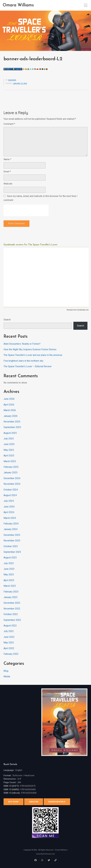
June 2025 (9, 444)
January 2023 (11, 597)
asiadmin (12, 80)
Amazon (34, 802)
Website (8, 184)
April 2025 (9, 456)
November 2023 (12, 541)
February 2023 (11, 592)
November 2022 (12, 609)
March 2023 (10, 586)
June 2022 (9, 637)
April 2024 (9, 512)
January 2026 (11, 416)
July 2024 (9, 501)
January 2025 (11, 473)
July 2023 (9, 563)
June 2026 (9, 399)
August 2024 (10, 495)
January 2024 (11, 529)
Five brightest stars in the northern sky (23, 361)
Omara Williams (18, 5)
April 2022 (9, 648)
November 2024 (12, 484)
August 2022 (10, 626)
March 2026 (10, 410)
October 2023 (11, 546)
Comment (9, 124)
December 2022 (12, 603)
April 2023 (9, 580)
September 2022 (12, 620)
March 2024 (10, 518)
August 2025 (10, 433)
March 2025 (10, 461)
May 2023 (9, 575)
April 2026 (9, 405)
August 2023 (10, 558)
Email (7, 172)
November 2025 (12, 422)
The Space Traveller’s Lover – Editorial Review (28, 366)
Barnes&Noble (57, 802)
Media (7, 676)
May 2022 (9, 643)
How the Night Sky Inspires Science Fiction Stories (30, 349)
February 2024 (11, 524)
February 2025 (11, 467)
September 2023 (12, 552)
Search (7, 320)
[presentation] (26, 210)
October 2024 (11, 490)
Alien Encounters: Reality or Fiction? (22, 344)
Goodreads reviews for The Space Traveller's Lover (30, 245)
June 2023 (9, 569)
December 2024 (12, 478)
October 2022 (11, 614)
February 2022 (11, 654)
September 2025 (12, 427)
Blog (6, 671)
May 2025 (9, 450)
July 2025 (9, 439)
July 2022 (9, 631)
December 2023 (12, 535)
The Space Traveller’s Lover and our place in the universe (33, 355)
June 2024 (9, 507)
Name (7, 159)
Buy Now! (14, 802)
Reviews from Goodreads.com (78, 310)
